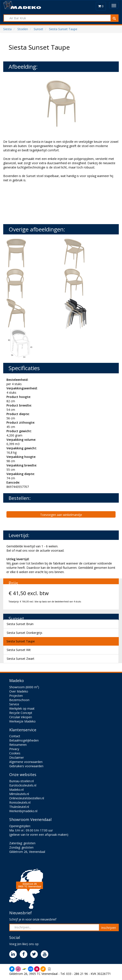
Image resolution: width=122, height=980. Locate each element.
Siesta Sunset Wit (19, 650)
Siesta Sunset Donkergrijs (24, 633)
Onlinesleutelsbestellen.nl (27, 798)
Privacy (14, 749)
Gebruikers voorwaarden (26, 766)
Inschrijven (109, 928)
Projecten (16, 696)
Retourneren (18, 745)
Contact (15, 736)
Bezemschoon (19, 700)
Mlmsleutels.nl (19, 794)
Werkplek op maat (22, 708)
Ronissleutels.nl (20, 802)
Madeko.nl (16, 790)
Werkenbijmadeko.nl (23, 811)
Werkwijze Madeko (22, 721)
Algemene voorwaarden (26, 762)
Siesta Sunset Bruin (20, 624)
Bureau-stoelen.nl (21, 781)
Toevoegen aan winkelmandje (61, 515)
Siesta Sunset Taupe (21, 641)
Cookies (15, 753)
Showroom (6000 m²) (24, 687)
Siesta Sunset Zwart (21, 659)
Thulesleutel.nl (19, 807)
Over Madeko (19, 691)
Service (14, 704)
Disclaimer (17, 757)
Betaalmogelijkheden (24, 740)
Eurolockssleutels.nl (23, 785)
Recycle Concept (21, 713)
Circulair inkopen (21, 717)
